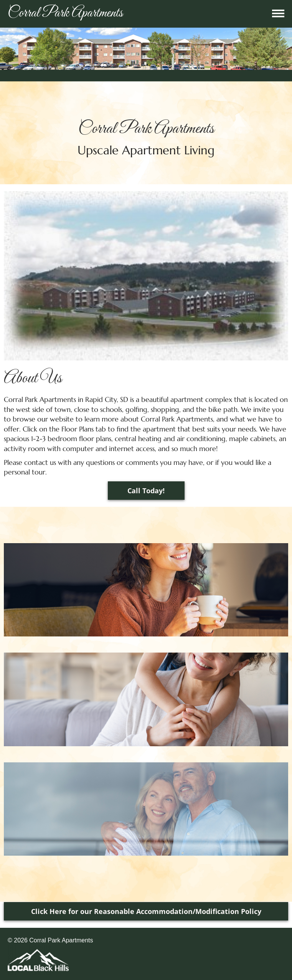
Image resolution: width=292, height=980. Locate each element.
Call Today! (146, 491)
